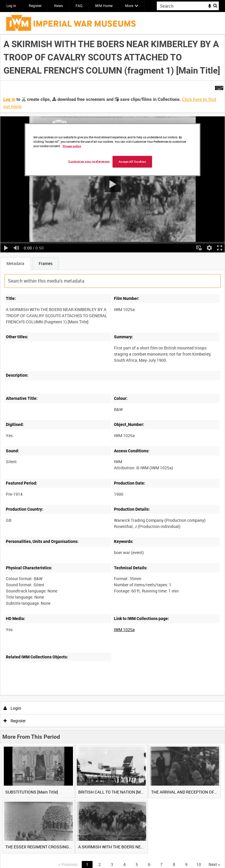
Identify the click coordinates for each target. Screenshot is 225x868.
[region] (112, 150)
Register (35, 6)
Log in (11, 6)
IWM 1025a (124, 630)
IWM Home (104, 6)
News (59, 6)
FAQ (79, 6)
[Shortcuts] (219, 87)
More (129, 6)
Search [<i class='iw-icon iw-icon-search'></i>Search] (215, 5)
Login (12, 708)
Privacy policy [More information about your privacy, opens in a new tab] (72, 146)
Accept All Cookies (132, 162)
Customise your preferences (89, 161)
